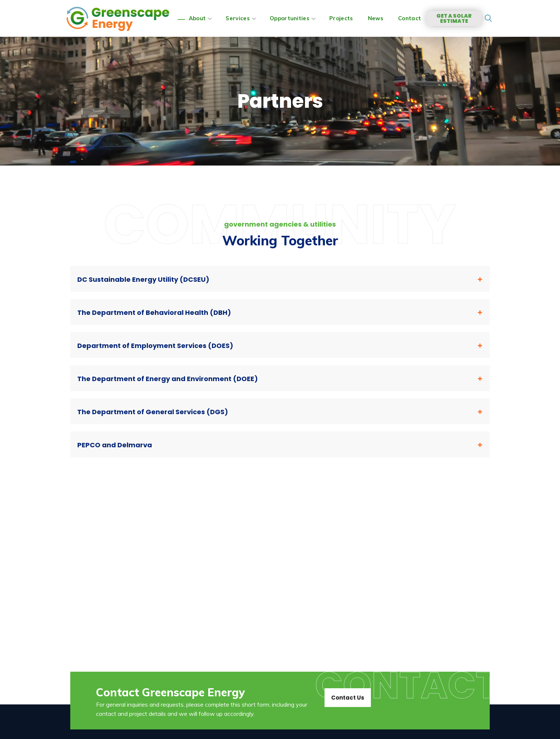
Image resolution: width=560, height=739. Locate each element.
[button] (488, 19)
